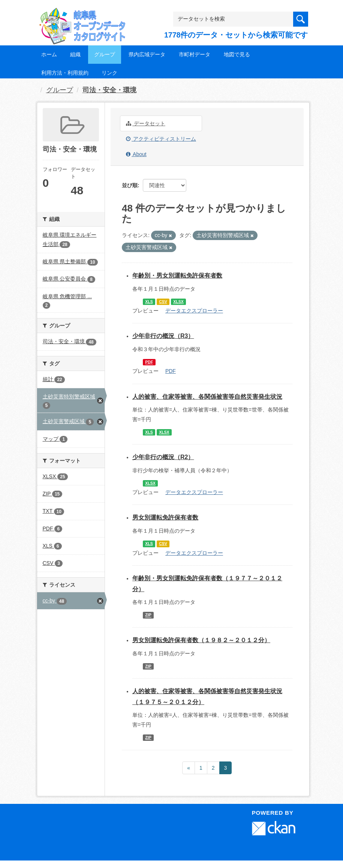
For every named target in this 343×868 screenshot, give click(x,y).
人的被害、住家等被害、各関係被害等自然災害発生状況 (207, 397)
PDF (149, 362)
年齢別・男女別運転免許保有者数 (177, 276)
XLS (149, 302)
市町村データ (195, 54)
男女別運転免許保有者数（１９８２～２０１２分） (201, 640)
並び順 (130, 185)
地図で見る (237, 54)
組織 (75, 54)
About (136, 154)
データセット (146, 123)
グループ (105, 54)
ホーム (49, 54)
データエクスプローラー (194, 311)
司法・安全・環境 (109, 90)
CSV (163, 302)
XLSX (178, 302)
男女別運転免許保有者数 (165, 517)
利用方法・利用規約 (65, 73)
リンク (109, 73)
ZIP (148, 615)
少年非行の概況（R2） (163, 457)
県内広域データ (147, 54)
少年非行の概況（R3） (163, 336)
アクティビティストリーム (161, 139)
